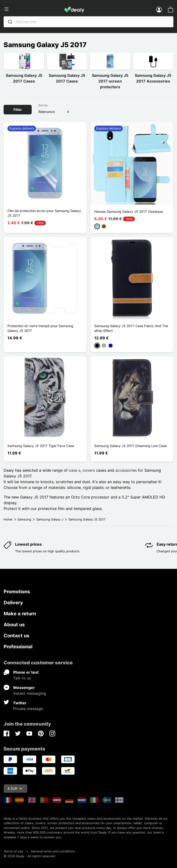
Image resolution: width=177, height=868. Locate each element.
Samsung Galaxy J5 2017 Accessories (153, 78)
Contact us (16, 636)
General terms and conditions (53, 851)
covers (89, 470)
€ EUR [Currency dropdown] (15, 788)
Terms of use (13, 851)
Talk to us (22, 678)
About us (14, 625)
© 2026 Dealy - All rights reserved (29, 856)
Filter (18, 109)
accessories (126, 470)
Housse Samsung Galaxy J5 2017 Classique (129, 211)
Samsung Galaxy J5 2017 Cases (24, 78)
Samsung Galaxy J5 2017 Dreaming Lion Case (130, 446)
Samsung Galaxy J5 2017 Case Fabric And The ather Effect (131, 328)
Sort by (43, 105)
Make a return (20, 614)
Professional (18, 647)
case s (75, 470)
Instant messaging (30, 693)
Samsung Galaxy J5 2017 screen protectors (110, 81)
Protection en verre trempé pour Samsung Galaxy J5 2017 (40, 328)
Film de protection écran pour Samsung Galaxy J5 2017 (44, 213)
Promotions (17, 592)
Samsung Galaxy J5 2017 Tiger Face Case (41, 446)
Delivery (13, 603)
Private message (28, 709)
